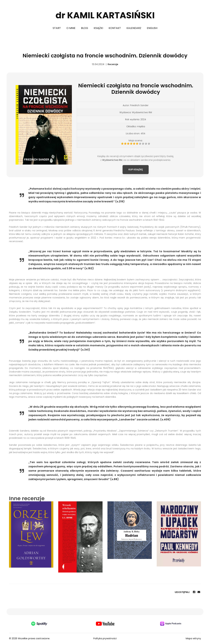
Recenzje (113, 64)
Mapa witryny (193, 638)
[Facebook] (194, 592)
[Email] (199, 592)
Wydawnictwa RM (112, 171)
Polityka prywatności (105, 638)
